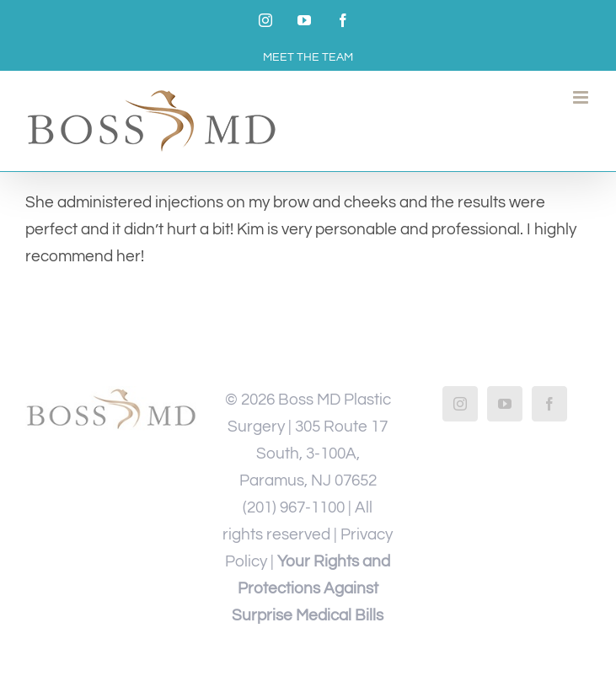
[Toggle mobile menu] (582, 97)
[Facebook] (549, 404)
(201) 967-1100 (294, 507)
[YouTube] (505, 404)
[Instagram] (460, 404)
